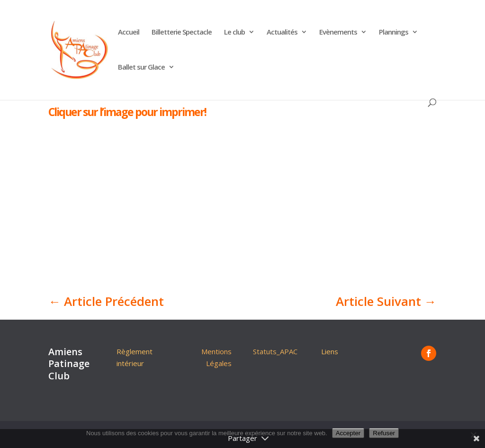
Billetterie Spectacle (182, 32)
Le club (234, 32)
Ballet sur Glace (141, 67)
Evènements (338, 32)
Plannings (394, 32)
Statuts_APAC (275, 351)
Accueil (129, 32)
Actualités (282, 32)
